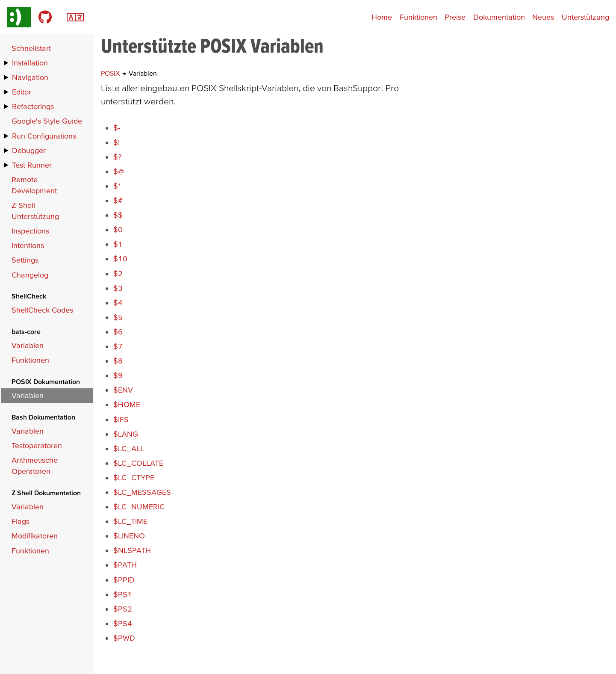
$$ (118, 215)
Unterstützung (585, 17)
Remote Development (34, 185)
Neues (543, 17)
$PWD (124, 638)
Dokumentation (499, 17)
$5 (118, 317)
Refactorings (33, 106)
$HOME (127, 404)
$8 (118, 361)
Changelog (30, 275)
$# (118, 200)
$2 (118, 273)
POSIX (111, 73)
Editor (22, 92)
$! (116, 142)
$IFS (121, 419)
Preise (455, 17)
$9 (118, 375)
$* (117, 186)
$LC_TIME (130, 521)
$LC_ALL (129, 448)
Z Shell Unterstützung (35, 211)
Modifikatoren (35, 536)
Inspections (30, 231)
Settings (25, 260)
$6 (118, 332)
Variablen (28, 345)
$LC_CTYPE (134, 477)
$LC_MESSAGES (142, 492)
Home (382, 17)
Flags (21, 521)
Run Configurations (44, 136)
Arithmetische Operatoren (35, 466)
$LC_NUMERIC (139, 507)
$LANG (126, 434)
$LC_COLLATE (138, 463)
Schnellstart (31, 48)
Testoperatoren (37, 445)
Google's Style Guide (47, 121)
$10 (120, 259)
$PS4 (123, 623)
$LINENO (129, 536)
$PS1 (123, 594)
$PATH (125, 565)
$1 (118, 244)
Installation (30, 63)
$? (117, 157)
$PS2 (123, 609)
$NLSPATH (132, 550)
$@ (119, 171)
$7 (118, 346)
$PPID (124, 580)
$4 (118, 303)
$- (117, 128)
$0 (118, 229)
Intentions (28, 245)
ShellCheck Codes (42, 310)
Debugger (29, 150)
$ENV (123, 390)
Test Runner (32, 165)
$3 (118, 288)
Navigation (30, 77)
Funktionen (419, 17)
